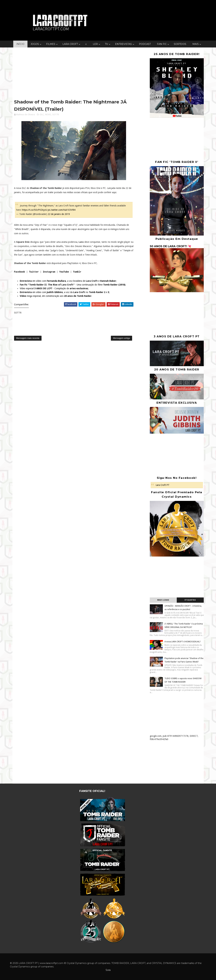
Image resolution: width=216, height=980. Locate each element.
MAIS (196, 44)
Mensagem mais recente (28, 338)
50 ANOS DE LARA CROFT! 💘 (170, 246)
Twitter (34, 272)
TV (106, 44)
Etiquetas (190, 600)
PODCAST (145, 44)
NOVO (48, 114)
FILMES (51, 44)
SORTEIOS (180, 44)
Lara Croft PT (163, 485)
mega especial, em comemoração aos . (56, 296)
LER (95, 44)
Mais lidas (163, 600)
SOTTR (56, 114)
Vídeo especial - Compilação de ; (54, 288)
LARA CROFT (70, 44)
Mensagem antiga (121, 338)
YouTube (64, 272)
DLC (42, 114)
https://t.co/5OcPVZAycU (35, 210)
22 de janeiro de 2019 (59, 214)
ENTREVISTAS (123, 44)
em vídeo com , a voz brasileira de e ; (68, 281)
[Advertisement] (74, 74)
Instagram (49, 272)
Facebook (20, 272)
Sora (108, 970)
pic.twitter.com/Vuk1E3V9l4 (62, 210)
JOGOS (35, 44)
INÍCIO (20, 44)
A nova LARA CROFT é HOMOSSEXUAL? (183, 642)
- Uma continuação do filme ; (73, 285)
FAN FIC (162, 44)
